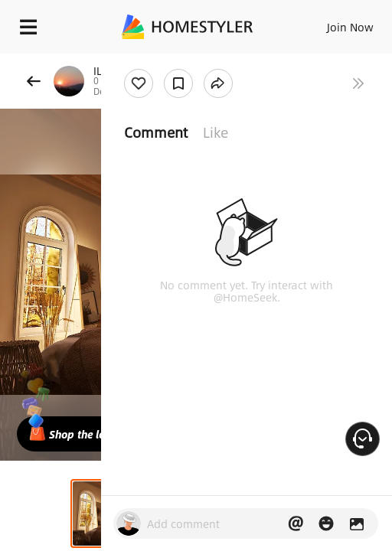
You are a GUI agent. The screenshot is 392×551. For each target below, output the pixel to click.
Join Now (350, 27)
